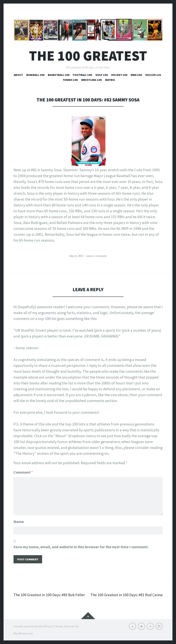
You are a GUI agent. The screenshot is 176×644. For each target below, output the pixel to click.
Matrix (110, 80)
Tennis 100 (70, 80)
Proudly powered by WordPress (33, 626)
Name (19, 522)
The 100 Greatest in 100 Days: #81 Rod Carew (127, 595)
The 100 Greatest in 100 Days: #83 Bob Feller (49, 595)
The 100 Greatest (88, 56)
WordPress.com (23, 633)
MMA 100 (136, 75)
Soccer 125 (153, 75)
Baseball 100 (35, 75)
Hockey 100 (119, 75)
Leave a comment (96, 256)
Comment (23, 472)
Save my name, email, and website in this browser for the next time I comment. (81, 547)
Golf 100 (102, 75)
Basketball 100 (59, 75)
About (18, 75)
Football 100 (82, 75)
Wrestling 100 (91, 80)
